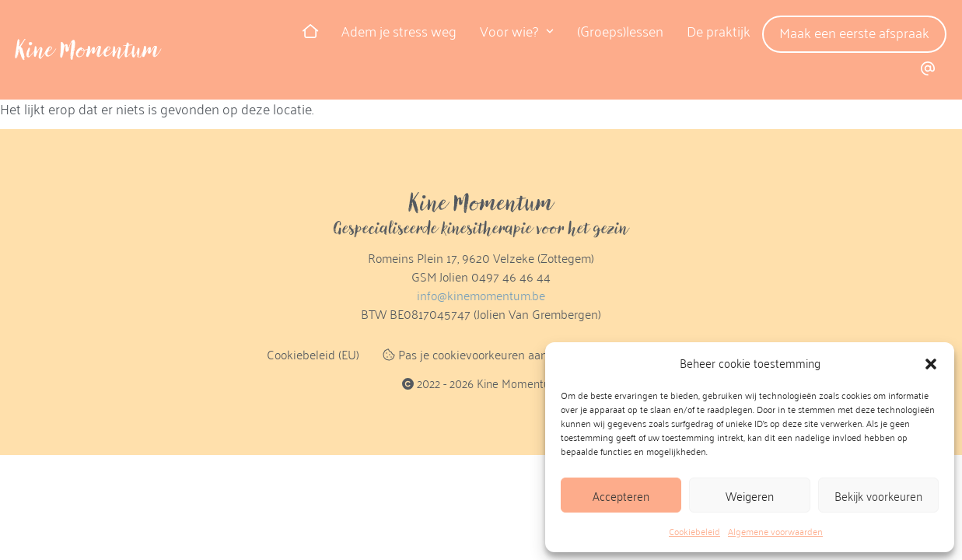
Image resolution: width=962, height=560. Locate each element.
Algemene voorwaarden (775, 531)
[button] (931, 363)
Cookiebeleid (694, 531)
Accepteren (621, 495)
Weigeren (750, 495)
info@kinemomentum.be (481, 295)
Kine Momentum (88, 50)
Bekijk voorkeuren (878, 495)
